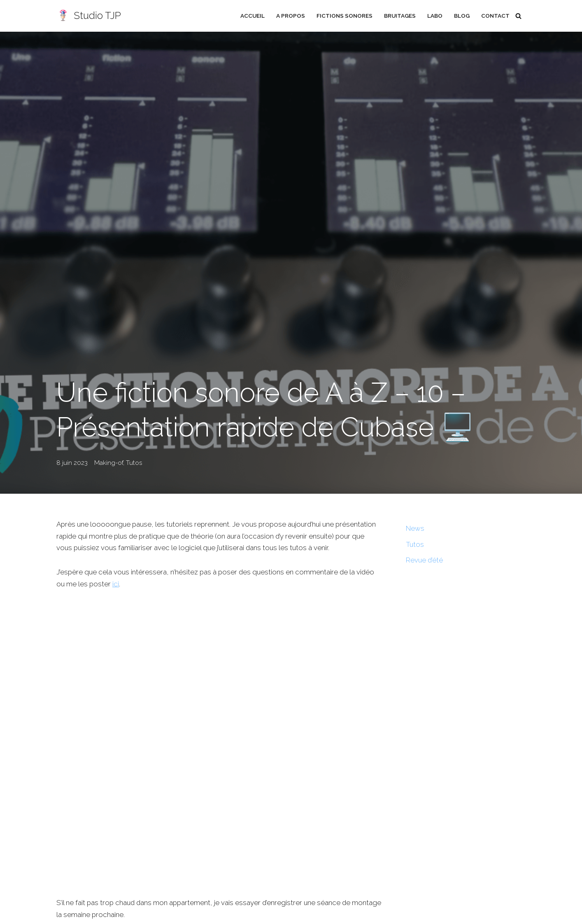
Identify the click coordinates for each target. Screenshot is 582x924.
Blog (462, 16)
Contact (495, 16)
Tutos (134, 463)
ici (116, 596)
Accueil (252, 16)
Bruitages (399, 16)
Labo (434, 16)
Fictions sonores (344, 16)
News (415, 528)
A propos (290, 16)
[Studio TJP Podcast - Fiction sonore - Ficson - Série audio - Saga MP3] (89, 16)
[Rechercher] (518, 16)
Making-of (109, 463)
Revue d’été (425, 560)
